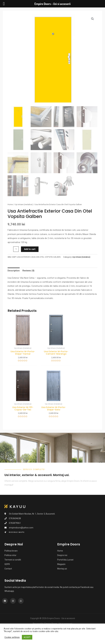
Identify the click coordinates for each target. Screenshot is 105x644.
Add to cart (30, 249)
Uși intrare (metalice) (24, 204)
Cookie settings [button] (12, 637)
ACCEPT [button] (27, 637)
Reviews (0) (28, 271)
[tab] (14, 271)
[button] (15, 530)
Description (14, 271)
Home (10, 204)
